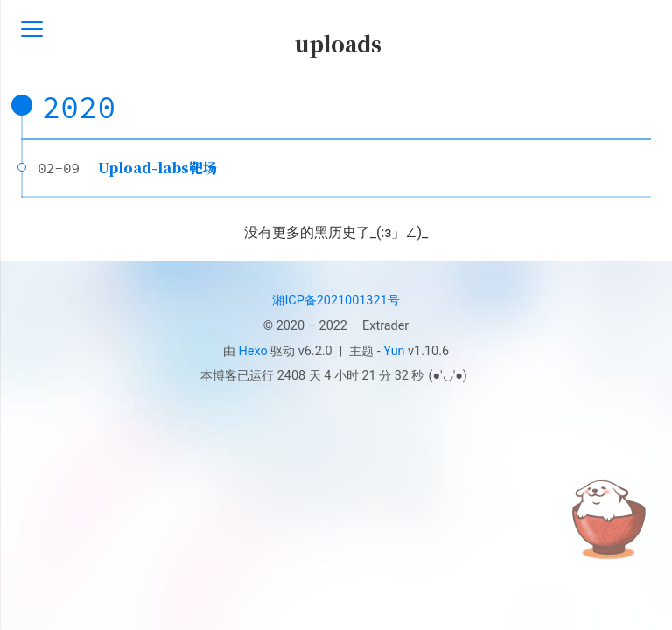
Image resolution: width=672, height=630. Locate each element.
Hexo (253, 351)
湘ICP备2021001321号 (336, 301)
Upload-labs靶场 (157, 168)
